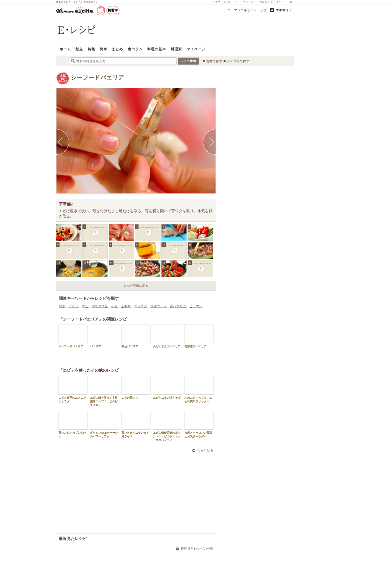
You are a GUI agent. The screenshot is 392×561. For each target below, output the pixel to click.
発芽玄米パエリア (199, 336)
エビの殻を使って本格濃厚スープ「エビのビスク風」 (104, 391)
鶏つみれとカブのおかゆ (73, 424)
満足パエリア (136, 336)
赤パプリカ (178, 306)
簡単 (103, 49)
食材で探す (214, 61)
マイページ (196, 49)
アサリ (74, 306)
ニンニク (141, 306)
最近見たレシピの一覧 (197, 549)
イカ (115, 306)
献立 (79, 49)
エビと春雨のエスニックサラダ (73, 389)
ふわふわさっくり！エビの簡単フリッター (199, 389)
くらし (228, 2)
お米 (62, 306)
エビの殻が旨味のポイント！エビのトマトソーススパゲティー (167, 426)
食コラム (135, 49)
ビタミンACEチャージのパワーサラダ (104, 424)
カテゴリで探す (238, 61)
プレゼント (266, 2)
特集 (91, 49)
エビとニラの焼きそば (167, 387)
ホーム (65, 49)
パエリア (104, 336)
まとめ (117, 49)
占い (254, 2)
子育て (217, 2)
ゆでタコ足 (100, 306)
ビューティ (241, 2)
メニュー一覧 (284, 2)
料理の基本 (157, 49)
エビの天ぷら (136, 387)
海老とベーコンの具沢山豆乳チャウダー (199, 424)
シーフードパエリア (97, 78)
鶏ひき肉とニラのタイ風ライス (136, 424)
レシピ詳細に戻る (136, 286)
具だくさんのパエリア (167, 336)
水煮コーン (159, 306)
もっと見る (205, 451)
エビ (85, 306)
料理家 (176, 49)
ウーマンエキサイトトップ (247, 10)
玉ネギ (126, 306)
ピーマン (196, 306)
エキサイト (284, 10)
